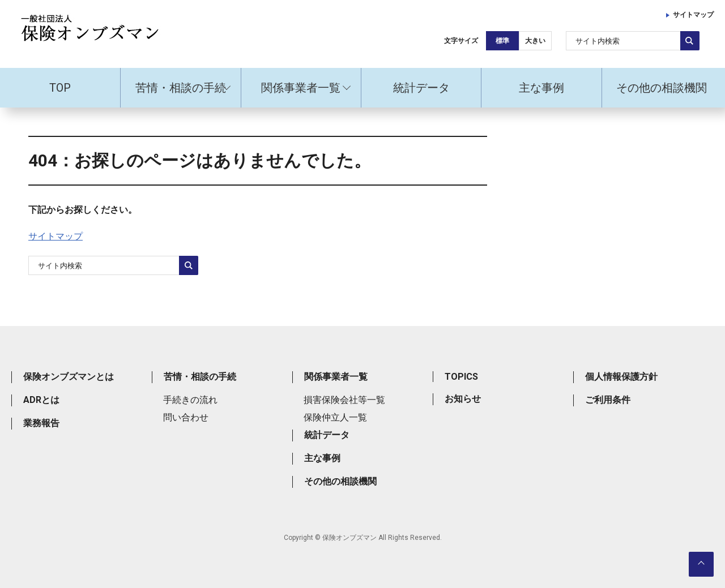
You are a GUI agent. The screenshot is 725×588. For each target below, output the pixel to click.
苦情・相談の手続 (181, 88)
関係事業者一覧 (301, 88)
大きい (535, 41)
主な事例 (541, 88)
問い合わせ (186, 417)
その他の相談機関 (662, 88)
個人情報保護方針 (621, 377)
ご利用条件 (608, 400)
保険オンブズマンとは (69, 377)
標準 (502, 41)
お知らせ (463, 399)
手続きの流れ (190, 400)
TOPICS (461, 377)
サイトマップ (693, 15)
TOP (60, 88)
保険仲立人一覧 (335, 417)
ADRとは (41, 400)
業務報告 (41, 423)
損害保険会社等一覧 (344, 400)
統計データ (421, 88)
